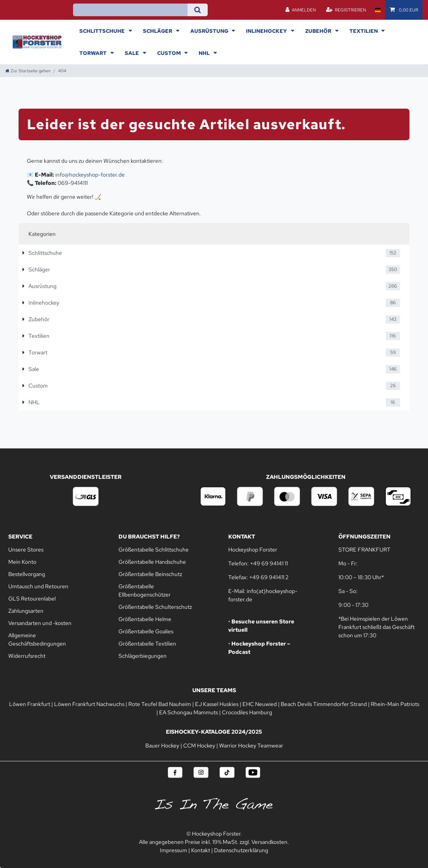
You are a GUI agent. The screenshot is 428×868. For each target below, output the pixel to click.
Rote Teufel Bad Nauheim (160, 704)
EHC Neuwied (260, 704)
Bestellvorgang (27, 574)
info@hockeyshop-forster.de (90, 175)
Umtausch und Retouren (38, 586)
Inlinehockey (267, 31)
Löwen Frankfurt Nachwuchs (89, 704)
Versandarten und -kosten (40, 623)
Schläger (158, 31)
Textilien (364, 31)
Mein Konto (22, 562)
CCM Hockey (199, 746)
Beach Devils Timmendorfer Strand (324, 704)
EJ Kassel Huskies (217, 704)
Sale (132, 53)
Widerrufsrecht (27, 656)
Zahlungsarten (26, 611)
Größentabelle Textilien (147, 644)
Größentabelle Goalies (146, 631)
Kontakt (201, 850)
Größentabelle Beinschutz (150, 574)
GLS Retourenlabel (32, 599)
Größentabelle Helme (145, 619)
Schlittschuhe (103, 31)
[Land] (378, 10)
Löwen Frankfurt (30, 704)
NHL (205, 53)
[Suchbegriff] (130, 10)
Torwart (94, 53)
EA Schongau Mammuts (189, 712)
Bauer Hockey (162, 746)
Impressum (174, 850)
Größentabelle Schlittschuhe (154, 550)
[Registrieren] (346, 10)
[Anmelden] (301, 10)
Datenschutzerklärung (241, 850)
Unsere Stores (26, 550)
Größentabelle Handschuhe (152, 562)
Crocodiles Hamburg (247, 712)
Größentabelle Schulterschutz (155, 607)
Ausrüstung (210, 31)
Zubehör (319, 31)
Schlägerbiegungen (143, 656)
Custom (170, 53)
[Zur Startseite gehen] (28, 71)
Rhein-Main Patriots (395, 704)
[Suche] (198, 10)
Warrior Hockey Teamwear (251, 746)
